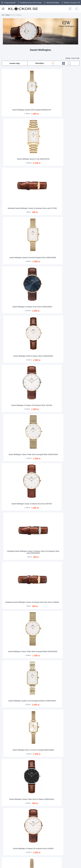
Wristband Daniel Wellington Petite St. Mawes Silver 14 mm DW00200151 (14, 772)
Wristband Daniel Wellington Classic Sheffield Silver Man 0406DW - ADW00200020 (14, 478)
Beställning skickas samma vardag (31, 3)
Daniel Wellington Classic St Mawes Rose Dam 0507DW (14, 226)
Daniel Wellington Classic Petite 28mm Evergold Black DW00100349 (41, 772)
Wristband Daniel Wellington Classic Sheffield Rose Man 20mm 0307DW (67, 604)
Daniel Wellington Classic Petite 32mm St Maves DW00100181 (14, 310)
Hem (3, 15)
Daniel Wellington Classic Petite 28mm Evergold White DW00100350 (14, 268)
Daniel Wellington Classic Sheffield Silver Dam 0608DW (41, 436)
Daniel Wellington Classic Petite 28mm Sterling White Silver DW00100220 (41, 688)
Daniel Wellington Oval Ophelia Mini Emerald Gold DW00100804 (40, 562)
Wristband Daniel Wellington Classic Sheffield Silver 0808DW (40, 604)
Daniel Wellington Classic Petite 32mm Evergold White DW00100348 (41, 184)
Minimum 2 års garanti (71, 3)
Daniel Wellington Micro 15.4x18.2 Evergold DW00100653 (40, 646)
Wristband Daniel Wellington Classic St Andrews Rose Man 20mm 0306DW (67, 226)
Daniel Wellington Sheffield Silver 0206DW (14, 436)
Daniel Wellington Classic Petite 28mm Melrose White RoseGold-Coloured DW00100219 (67, 352)
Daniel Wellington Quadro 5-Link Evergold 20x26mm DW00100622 (41, 268)
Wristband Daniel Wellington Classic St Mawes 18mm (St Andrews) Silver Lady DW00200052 (40, 226)
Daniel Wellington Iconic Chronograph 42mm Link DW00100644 (40, 520)
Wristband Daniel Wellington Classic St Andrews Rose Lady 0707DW (67, 100)
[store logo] (23, 9)
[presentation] (2, 3)
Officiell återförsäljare (53, 3)
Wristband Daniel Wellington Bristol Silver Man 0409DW (40, 730)
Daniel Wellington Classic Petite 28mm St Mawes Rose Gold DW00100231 (41, 394)
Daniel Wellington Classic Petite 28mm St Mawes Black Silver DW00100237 (14, 520)
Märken (8, 15)
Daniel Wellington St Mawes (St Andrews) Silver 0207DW (14, 184)
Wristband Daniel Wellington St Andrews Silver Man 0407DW (14, 394)
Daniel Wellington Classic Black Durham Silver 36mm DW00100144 (67, 730)
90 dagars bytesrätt (10, 3)
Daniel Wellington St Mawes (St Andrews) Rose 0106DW (40, 310)
